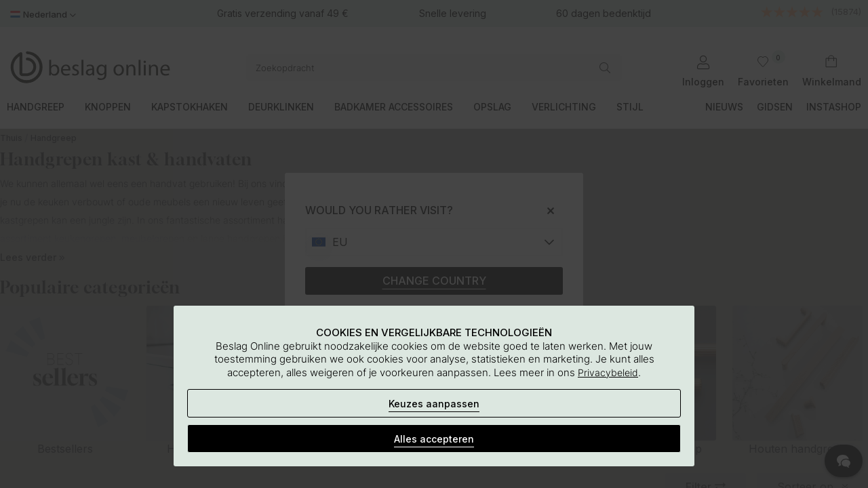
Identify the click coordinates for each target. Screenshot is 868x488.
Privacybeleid (608, 372)
